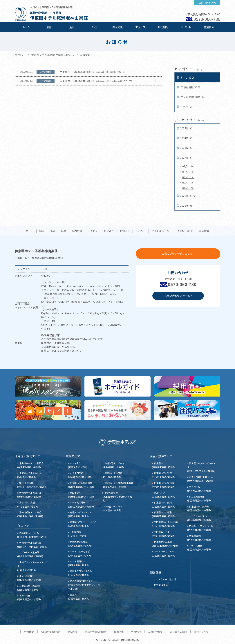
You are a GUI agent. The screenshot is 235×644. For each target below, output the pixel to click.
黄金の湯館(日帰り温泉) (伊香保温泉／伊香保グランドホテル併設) (84, 585)
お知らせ (125, 231)
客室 (49, 27)
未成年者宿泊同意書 (96, 632)
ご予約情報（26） (191, 87)
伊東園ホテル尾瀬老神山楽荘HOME (53, 55)
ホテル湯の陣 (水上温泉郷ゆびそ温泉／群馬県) (117, 496)
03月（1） (188, 177)
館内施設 (117, 27)
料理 (95, 27)
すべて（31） (188, 77)
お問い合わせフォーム (177, 296)
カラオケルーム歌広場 (165, 579)
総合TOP (20, 55)
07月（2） (188, 166)
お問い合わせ (185, 231)
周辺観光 (163, 27)
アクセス (140, 27)
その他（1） (188, 107)
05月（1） (188, 172)
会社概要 (29, 632)
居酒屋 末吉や (161, 585)
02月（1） (188, 183)
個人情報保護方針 (51, 632)
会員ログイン (206, 2)
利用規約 (136, 632)
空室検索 (209, 27)
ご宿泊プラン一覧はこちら (177, 254)
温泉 (72, 27)
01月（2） (188, 188)
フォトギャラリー (162, 231)
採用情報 (119, 632)
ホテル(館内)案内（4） (194, 97)
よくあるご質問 (178, 632)
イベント (186, 27)
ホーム (26, 27)
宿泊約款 (73, 632)
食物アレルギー (203, 632)
